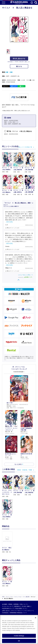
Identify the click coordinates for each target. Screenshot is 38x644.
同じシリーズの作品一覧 (25, 147)
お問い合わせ (6, 611)
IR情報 (10, 604)
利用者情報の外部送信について (18, 613)
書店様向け (17, 606)
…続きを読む (9, 222)
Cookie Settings (19, 636)
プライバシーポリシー (17, 611)
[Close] (36, 618)
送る (22, 86)
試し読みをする (19, 59)
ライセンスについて (7, 606)
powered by (25, 277)
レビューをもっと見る (24, 275)
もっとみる (18, 464)
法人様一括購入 (26, 606)
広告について (23, 604)
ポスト (7, 86)
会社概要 (4, 604)
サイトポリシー (29, 611)
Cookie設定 (5, 613)
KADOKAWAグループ (8, 609)
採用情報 (16, 604)
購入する (19, 66)
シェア (15, 86)
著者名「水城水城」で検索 (25, 470)
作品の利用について (21, 609)
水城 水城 (9, 72)
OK (19, 641)
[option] (8, 542)
